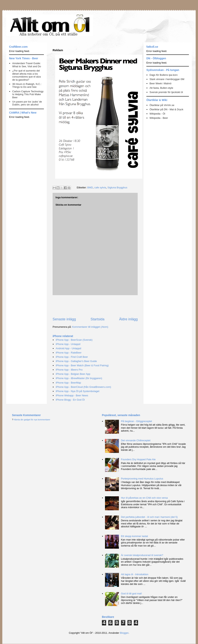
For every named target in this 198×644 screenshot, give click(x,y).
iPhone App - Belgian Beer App (73, 374)
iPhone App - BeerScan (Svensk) (74, 340)
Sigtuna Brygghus (117, 188)
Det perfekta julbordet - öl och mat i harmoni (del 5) (149, 517)
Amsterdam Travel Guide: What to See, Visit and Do (27, 65)
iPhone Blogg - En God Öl (70, 400)
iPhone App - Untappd (68, 344)
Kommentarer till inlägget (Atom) (90, 327)
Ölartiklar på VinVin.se (162, 105)
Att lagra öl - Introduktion (135, 574)
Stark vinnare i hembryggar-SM (167, 79)
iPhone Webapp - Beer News (72, 395)
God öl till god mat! (131, 594)
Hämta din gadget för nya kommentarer (32, 420)
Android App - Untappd (68, 348)
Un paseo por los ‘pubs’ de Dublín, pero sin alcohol (27, 103)
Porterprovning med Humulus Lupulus (142, 479)
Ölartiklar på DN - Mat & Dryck (166, 109)
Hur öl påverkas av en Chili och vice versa (144, 498)
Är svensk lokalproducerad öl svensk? (142, 555)
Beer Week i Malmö (160, 83)
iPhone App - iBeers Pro (69, 370)
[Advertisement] (98, 306)
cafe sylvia (100, 188)
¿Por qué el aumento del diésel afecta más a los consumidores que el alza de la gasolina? (26, 75)
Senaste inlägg (64, 319)
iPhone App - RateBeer (69, 353)
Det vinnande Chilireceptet (136, 440)
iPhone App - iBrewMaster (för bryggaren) (79, 378)
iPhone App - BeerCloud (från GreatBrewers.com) (83, 387)
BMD (90, 188)
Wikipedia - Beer (159, 118)
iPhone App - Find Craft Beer (72, 357)
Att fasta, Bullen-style (161, 88)
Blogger (124, 633)
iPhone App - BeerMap (68, 383)
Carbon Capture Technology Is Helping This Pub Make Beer (28, 94)
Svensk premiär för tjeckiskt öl (166, 92)
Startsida (97, 319)
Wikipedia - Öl (157, 114)
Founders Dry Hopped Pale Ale (138, 459)
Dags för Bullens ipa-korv (163, 75)
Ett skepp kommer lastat (134, 536)
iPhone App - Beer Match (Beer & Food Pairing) (82, 365)
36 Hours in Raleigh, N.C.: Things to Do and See (27, 86)
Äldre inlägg (128, 319)
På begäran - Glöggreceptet (136, 421)
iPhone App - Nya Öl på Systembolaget (77, 391)
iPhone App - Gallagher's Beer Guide (76, 361)
